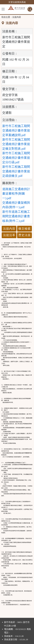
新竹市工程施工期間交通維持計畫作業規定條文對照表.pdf (16, 144)
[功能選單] (3, 9)
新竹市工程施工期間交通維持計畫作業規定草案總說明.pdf (16, 130)
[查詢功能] (30, 9)
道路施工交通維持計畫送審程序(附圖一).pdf (16, 194)
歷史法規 (24, 235)
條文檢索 (24, 229)
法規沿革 (9, 235)
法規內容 (9, 229)
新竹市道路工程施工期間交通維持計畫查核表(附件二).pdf (16, 216)
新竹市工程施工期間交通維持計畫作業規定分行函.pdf (16, 158)
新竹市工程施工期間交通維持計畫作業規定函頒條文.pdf (16, 171)
